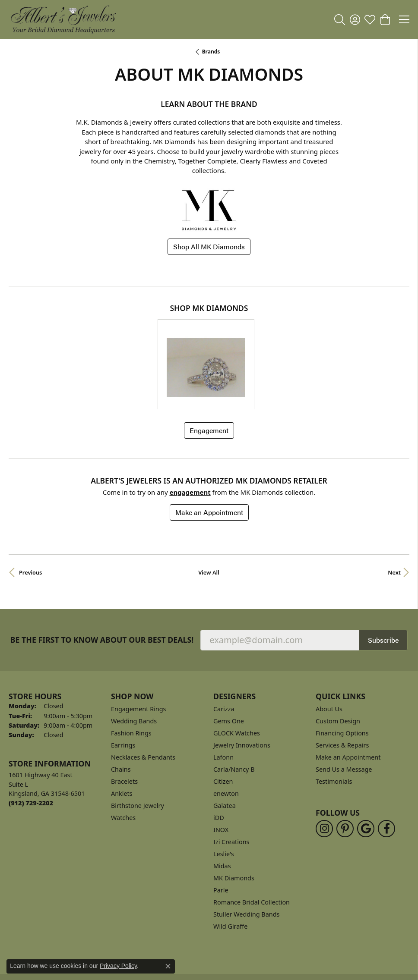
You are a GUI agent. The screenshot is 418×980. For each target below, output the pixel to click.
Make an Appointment (209, 455)
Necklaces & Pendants (143, 700)
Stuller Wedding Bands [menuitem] (246, 857)
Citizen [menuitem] (223, 724)
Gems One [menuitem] (229, 664)
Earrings (123, 688)
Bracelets (124, 724)
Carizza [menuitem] (224, 652)
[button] (340, 19)
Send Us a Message (344, 712)
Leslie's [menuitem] (224, 796)
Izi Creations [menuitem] (231, 784)
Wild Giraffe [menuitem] (230, 869)
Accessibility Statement (292, 934)
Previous (30, 515)
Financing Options (342, 676)
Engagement (209, 373)
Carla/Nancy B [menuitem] (234, 712)
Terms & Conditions (219, 934)
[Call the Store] (31, 746)
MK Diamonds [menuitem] (234, 821)
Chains (121, 712)
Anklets (122, 736)
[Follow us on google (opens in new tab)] (366, 771)
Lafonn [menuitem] (223, 700)
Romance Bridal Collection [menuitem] (252, 845)
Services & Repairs (342, 688)
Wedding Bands (134, 664)
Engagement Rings (139, 652)
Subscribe (383, 583)
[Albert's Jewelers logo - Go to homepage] (63, 19)
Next (394, 515)
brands (211, 52)
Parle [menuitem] (221, 833)
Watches (123, 760)
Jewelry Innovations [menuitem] (242, 688)
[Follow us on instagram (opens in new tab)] (324, 771)
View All (209, 515)
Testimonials (334, 724)
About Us (329, 652)
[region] (209, 336)
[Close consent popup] (168, 966)
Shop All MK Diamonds (209, 247)
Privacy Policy (160, 934)
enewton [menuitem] (226, 736)
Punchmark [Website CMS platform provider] (225, 976)
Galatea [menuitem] (225, 748)
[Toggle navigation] (404, 19)
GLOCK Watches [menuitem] (237, 676)
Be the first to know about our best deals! (102, 583)
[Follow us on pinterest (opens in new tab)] (345, 771)
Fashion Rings (131, 676)
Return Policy (111, 934)
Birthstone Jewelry (138, 748)
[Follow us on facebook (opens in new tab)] (386, 771)
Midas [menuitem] (222, 809)
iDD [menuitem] (219, 760)
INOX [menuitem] (221, 772)
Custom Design (338, 664)
